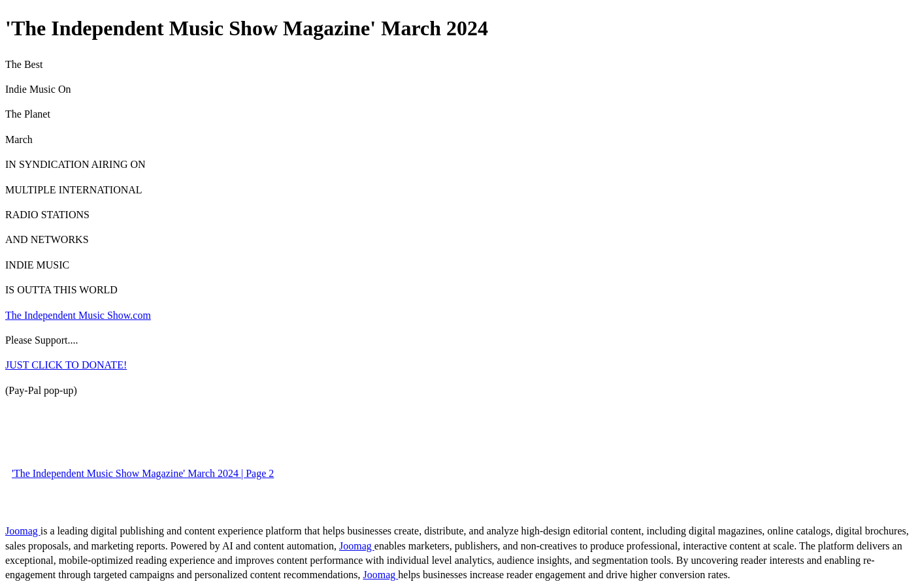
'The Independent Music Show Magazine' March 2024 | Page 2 (143, 473)
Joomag (23, 531)
